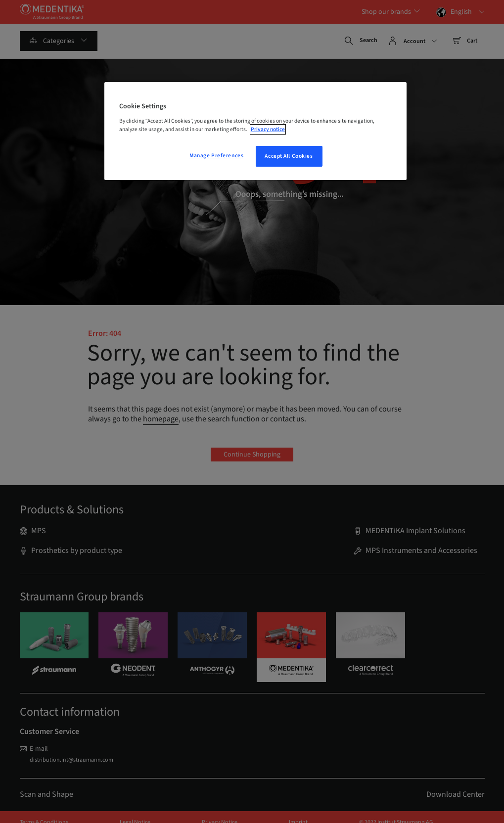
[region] (255, 131)
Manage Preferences (216, 156)
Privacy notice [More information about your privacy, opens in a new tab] (268, 129)
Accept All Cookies (289, 156)
